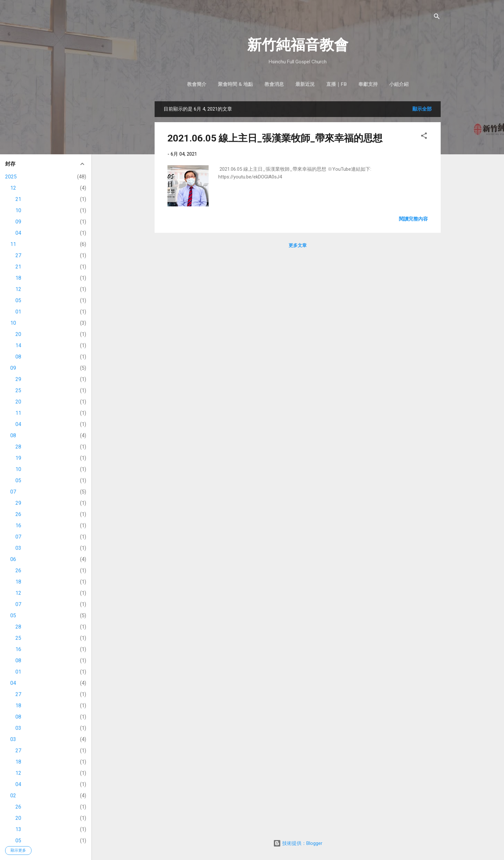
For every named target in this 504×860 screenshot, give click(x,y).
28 (18, 447)
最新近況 (305, 84)
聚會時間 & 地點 (235, 84)
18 (18, 278)
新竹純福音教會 (298, 45)
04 (18, 233)
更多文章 (298, 245)
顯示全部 (422, 109)
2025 (11, 177)
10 (18, 210)
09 (18, 222)
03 (18, 548)
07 (13, 492)
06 (13, 559)
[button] (424, 137)
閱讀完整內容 (413, 219)
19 (18, 458)
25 (18, 390)
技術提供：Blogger (298, 843)
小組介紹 (399, 84)
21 (18, 199)
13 (18, 829)
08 (18, 357)
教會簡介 (197, 84)
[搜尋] (437, 18)
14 (18, 345)
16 (18, 525)
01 (18, 312)
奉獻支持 (368, 84)
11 (13, 244)
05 (18, 300)
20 (18, 334)
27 (18, 255)
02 (13, 796)
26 (18, 514)
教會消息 (274, 84)
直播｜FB (337, 84)
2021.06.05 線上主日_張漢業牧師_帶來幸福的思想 (275, 138)
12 (13, 188)
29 (18, 379)
